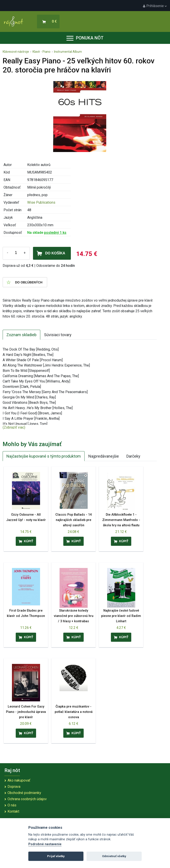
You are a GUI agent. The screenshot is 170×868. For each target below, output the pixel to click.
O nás (12, 805)
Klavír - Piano (42, 52)
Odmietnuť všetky (114, 856)
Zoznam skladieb (21, 335)
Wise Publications (41, 202)
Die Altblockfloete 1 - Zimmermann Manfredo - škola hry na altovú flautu (121, 520)
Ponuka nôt (85, 38)
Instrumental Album (68, 52)
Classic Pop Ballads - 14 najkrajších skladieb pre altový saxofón (73, 520)
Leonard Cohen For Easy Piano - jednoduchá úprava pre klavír (26, 712)
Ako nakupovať (19, 780)
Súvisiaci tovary (58, 335)
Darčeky (133, 456)
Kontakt (13, 811)
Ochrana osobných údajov (27, 799)
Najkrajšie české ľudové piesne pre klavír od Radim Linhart (121, 616)
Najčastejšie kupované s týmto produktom (44, 456)
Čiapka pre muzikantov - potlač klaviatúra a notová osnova (74, 712)
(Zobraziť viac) (14, 427)
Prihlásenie (155, 6)
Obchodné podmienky (24, 793)
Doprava (14, 787)
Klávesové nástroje (16, 52)
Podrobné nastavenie (45, 844)
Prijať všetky (56, 856)
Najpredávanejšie (104, 456)
